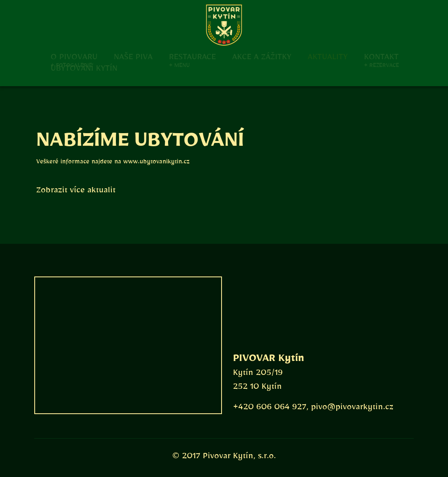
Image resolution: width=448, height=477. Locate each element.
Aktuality (328, 56)
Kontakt (381, 56)
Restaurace (192, 56)
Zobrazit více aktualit (76, 192)
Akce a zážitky (262, 56)
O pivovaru (74, 56)
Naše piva (133, 56)
